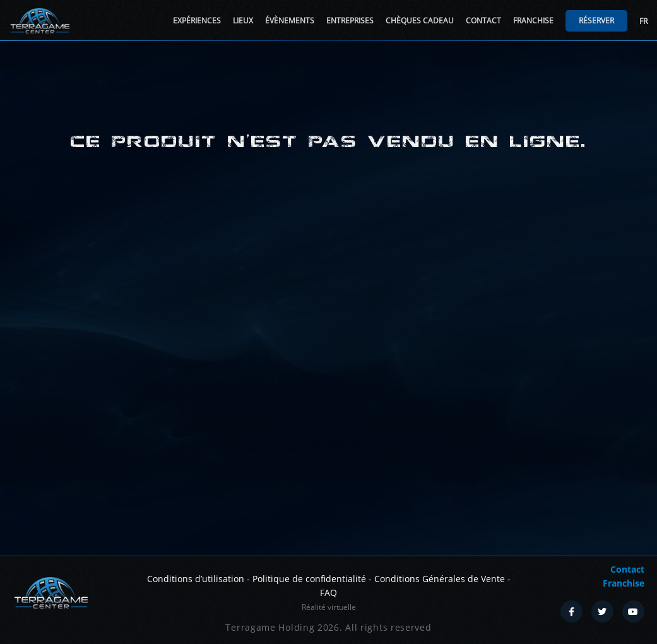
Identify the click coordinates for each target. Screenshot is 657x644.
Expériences (197, 21)
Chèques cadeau (420, 21)
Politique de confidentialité (309, 579)
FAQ (328, 593)
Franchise (533, 21)
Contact (483, 21)
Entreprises (350, 21)
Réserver (596, 21)
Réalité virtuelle (329, 607)
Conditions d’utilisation (196, 579)
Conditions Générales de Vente (440, 579)
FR (643, 21)
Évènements (290, 21)
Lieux (243, 21)
